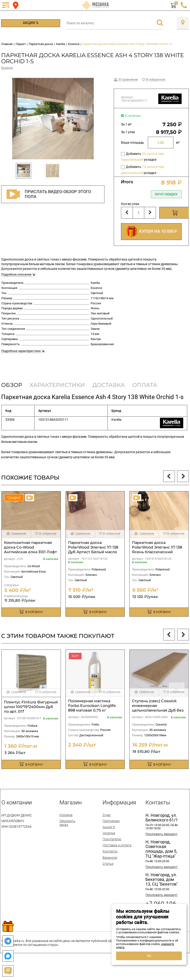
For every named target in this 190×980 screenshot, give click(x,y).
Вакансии (110, 874)
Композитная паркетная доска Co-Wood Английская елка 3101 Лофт (30, 564)
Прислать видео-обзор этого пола (47, 194)
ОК (149, 956)
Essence (7, 68)
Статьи (108, 880)
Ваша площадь (133, 142)
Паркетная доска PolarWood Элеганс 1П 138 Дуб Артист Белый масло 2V (93, 566)
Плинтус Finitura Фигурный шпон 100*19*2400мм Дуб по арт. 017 (31, 723)
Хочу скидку (166, 194)
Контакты (110, 868)
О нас (107, 831)
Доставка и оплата (117, 861)
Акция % (31, 23)
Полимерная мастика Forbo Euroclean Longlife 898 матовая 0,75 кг (92, 722)
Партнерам (111, 837)
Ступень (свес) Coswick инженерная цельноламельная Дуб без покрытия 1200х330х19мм (158, 724)
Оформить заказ (67, 839)
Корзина (66, 831)
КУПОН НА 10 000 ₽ (151, 232)
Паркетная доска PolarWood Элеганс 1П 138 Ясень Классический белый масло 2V (157, 566)
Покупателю (112, 855)
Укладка (109, 849)
